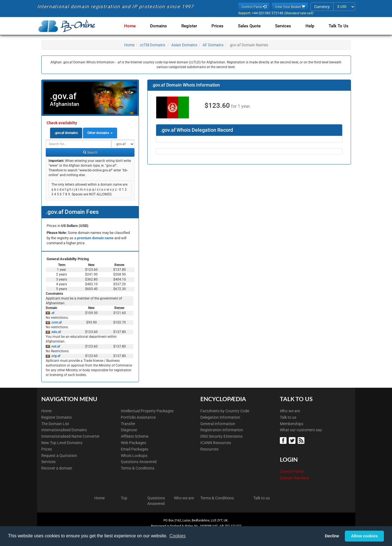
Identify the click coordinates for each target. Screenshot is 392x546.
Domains (165, 26)
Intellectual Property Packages (147, 411)
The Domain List (55, 424)
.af (52, 313)
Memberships (292, 424)
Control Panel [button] (254, 7)
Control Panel (292, 471)
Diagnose (129, 430)
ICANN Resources (216, 443)
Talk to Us (339, 26)
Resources (209, 449)
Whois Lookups (134, 456)
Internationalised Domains (64, 430)
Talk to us (288, 417)
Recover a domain (57, 468)
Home (138, 26)
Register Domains (56, 417)
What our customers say (301, 430)
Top (124, 498)
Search (90, 152)
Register (195, 26)
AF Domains (213, 45)
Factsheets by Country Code (225, 411)
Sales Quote (253, 26)
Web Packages (134, 443)
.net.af (55, 346)
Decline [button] (332, 536)
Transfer (128, 424)
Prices (222, 26)
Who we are (290, 411)
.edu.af (55, 332)
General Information (218, 424)
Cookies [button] (177, 536)
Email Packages (134, 449)
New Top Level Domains (62, 443)
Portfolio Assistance (138, 417)
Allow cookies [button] (364, 536)
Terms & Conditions (138, 468)
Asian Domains (184, 45)
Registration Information (222, 430)
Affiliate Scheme (135, 436)
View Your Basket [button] (290, 7)
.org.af (55, 356)
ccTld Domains (152, 45)
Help (311, 26)
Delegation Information (220, 417)
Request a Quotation (59, 456)
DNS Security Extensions (221, 436)
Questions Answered (139, 462)
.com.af (56, 322)
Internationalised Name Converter (70, 436)
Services (285, 26)
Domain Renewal (294, 478)
